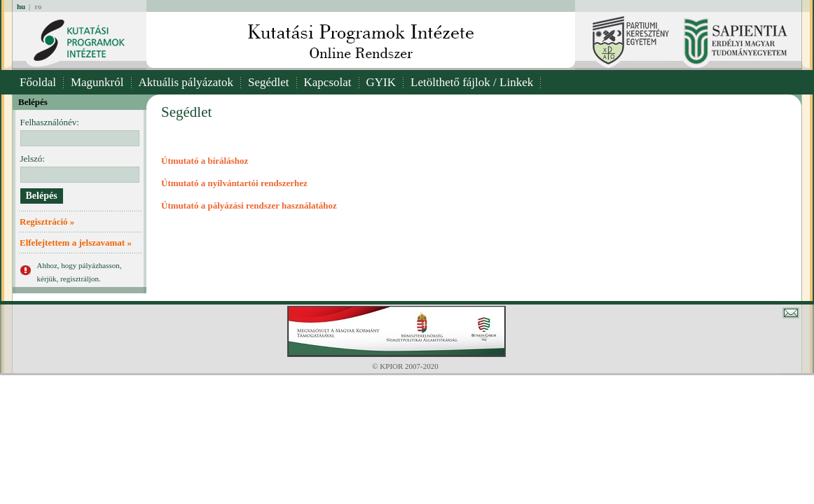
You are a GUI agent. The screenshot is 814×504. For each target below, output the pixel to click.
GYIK (381, 82)
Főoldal (38, 82)
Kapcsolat (328, 82)
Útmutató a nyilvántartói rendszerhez (234, 183)
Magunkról (97, 82)
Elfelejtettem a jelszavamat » (76, 243)
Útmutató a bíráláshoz (205, 161)
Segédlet (269, 82)
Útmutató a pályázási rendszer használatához (249, 205)
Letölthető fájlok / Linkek (472, 82)
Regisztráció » (47, 222)
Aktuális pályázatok (186, 82)
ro (38, 6)
